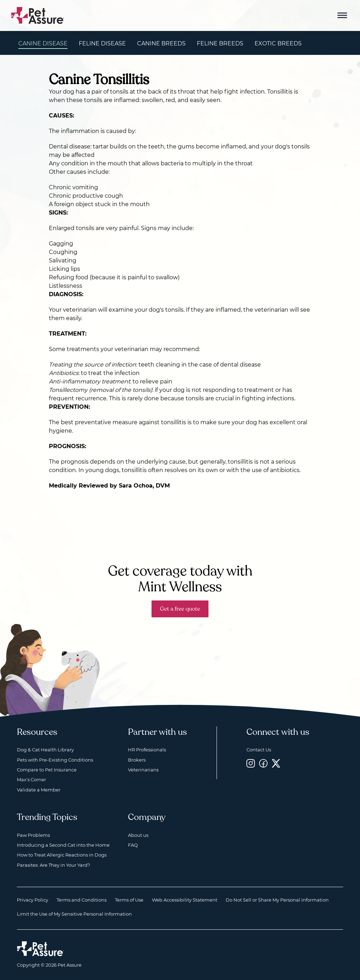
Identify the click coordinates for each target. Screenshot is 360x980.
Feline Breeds (220, 43)
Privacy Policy (33, 900)
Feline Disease (102, 43)
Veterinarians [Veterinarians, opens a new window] (143, 770)
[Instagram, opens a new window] (251, 763)
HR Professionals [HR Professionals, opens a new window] (147, 750)
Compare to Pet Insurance (47, 770)
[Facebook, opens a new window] (263, 763)
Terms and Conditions (82, 900)
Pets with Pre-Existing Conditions (55, 760)
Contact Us (259, 750)
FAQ (133, 845)
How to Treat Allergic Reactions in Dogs (62, 855)
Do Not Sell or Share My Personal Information (277, 900)
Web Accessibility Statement (185, 900)
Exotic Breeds (278, 43)
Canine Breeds (161, 43)
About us (138, 835)
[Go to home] (38, 15)
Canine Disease (43, 43)
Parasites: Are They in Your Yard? (53, 865)
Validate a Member (39, 790)
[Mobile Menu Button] (342, 15)
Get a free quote (180, 609)
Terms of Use (129, 900)
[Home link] (40, 949)
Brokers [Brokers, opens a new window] (137, 760)
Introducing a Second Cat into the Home (63, 845)
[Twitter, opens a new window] (276, 763)
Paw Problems (33, 835)
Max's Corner (31, 779)
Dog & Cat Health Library (45, 750)
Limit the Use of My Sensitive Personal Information (74, 914)
